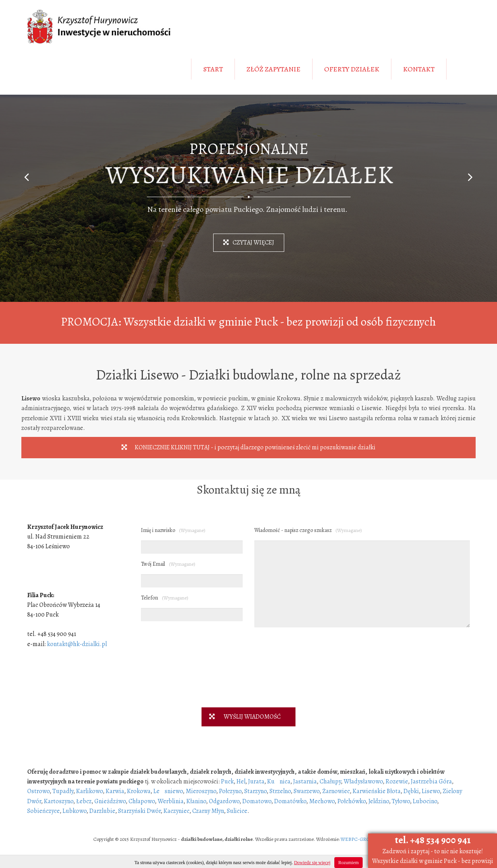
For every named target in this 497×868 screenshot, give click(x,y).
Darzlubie (102, 811)
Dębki (411, 791)
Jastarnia (305, 781)
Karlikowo (89, 791)
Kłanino (196, 801)
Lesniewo (168, 791)
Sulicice (237, 811)
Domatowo (257, 801)
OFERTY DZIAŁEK (352, 69)
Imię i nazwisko (173, 530)
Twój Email (168, 564)
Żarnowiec (336, 791)
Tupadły (63, 791)
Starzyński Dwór (139, 811)
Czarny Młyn (208, 811)
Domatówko (290, 801)
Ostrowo (38, 791)
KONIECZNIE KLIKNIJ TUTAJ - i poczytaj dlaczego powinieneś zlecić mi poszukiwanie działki (248, 447)
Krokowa (139, 791)
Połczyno (230, 791)
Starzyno (255, 791)
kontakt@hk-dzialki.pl (77, 644)
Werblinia (171, 801)
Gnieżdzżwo (110, 801)
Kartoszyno (59, 801)
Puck (227, 781)
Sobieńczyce (43, 811)
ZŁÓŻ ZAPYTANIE (274, 69)
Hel (241, 781)
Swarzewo (307, 791)
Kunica (279, 781)
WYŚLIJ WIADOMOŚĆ (241, 717)
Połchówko (352, 801)
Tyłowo (401, 801)
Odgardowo (224, 801)
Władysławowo (363, 781)
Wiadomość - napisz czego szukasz (308, 530)
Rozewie (397, 781)
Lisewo (431, 791)
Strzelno (280, 791)
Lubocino (425, 801)
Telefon (165, 598)
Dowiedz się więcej (312, 863)
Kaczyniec (176, 811)
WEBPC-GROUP (358, 839)
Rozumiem (348, 863)
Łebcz (84, 801)
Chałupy (330, 781)
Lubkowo (75, 811)
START (213, 69)
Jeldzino (379, 801)
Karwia (115, 791)
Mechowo (322, 801)
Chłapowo (142, 801)
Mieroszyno (201, 791)
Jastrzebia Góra (431, 781)
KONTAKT (419, 69)
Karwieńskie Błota (377, 791)
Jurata (256, 781)
